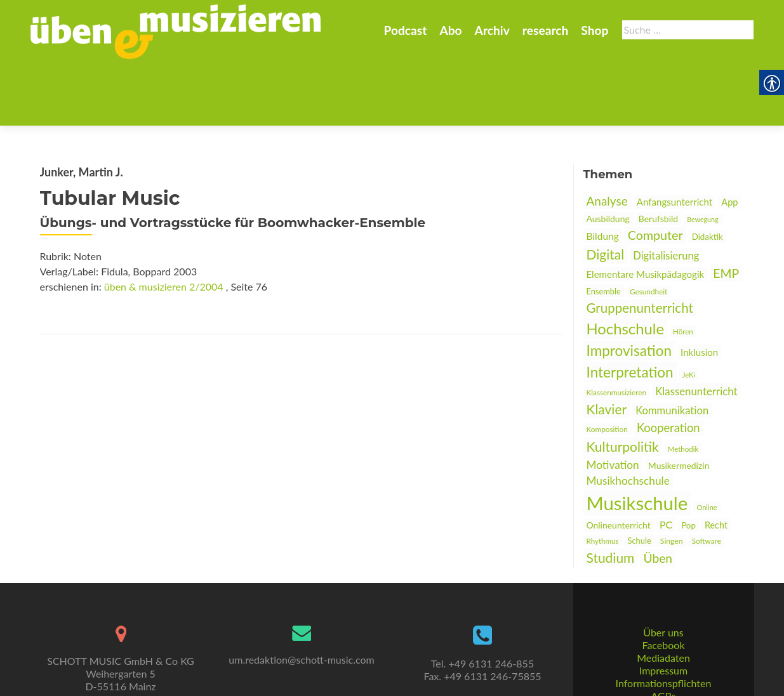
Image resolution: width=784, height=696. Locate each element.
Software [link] (707, 479)
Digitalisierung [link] (666, 194)
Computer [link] (655, 173)
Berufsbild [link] (658, 156)
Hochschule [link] (626, 266)
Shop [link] (595, 30)
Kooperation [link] (668, 365)
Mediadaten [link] (663, 611)
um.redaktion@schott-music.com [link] (301, 613)
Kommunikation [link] (672, 348)
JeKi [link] (689, 312)
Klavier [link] (607, 347)
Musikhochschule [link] (628, 418)
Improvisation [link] (629, 288)
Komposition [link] (607, 367)
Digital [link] (606, 192)
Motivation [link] (613, 403)
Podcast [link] (405, 30)
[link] (176, 30)
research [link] (546, 30)
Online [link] (707, 445)
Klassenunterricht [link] (696, 329)
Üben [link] (658, 496)
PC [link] (666, 462)
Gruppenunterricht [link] (640, 246)
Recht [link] (716, 463)
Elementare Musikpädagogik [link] (646, 212)
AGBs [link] (663, 649)
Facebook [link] (663, 598)
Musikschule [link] (637, 441)
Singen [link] (672, 479)
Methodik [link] (683, 387)
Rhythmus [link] (603, 479)
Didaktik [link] (708, 174)
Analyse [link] (607, 139)
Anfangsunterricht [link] (674, 140)
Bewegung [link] (702, 157)
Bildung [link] (603, 174)
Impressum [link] (663, 623)
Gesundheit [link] (648, 229)
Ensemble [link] (604, 229)
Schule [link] (639, 478)
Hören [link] (683, 269)
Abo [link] (450, 30)
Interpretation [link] (630, 310)
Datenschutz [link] (663, 661)
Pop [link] (688, 463)
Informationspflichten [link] (664, 636)
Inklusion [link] (699, 290)
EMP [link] (726, 211)
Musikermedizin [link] (679, 403)
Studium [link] (611, 495)
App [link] (729, 140)
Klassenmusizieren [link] (617, 330)
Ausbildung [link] (608, 156)
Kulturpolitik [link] (623, 384)
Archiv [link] (492, 30)
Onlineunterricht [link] (619, 463)
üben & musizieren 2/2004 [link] (164, 224)
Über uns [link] (663, 585)
